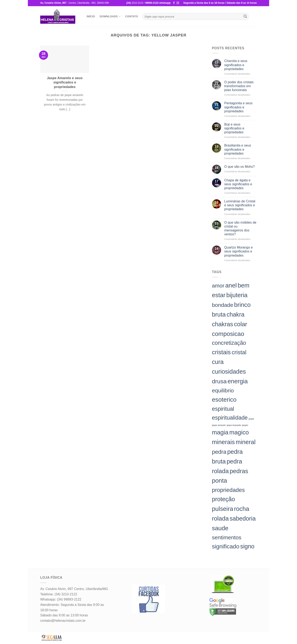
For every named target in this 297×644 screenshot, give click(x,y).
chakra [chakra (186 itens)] (236, 314)
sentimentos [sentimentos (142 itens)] (227, 537)
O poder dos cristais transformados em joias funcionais (239, 86)
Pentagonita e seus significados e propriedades (238, 107)
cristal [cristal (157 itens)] (239, 352)
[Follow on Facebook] (174, 3)
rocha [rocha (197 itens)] (242, 509)
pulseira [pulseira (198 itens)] (223, 509)
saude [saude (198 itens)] (220, 528)
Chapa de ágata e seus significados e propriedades (238, 184)
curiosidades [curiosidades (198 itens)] (229, 371)
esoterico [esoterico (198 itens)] (224, 399)
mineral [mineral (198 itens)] (246, 442)
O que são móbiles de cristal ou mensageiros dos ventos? (240, 228)
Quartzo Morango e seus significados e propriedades (238, 251)
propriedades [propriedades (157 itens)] (228, 490)
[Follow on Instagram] (178, 3)
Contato (131, 16)
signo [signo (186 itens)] (247, 546)
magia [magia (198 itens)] (220, 432)
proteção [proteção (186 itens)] (224, 499)
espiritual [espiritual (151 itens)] (223, 409)
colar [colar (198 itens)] (241, 324)
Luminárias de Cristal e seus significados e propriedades (240, 205)
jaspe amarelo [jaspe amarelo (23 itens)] (219, 425)
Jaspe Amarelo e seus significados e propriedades (65, 82)
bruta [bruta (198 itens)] (219, 314)
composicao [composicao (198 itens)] (228, 334)
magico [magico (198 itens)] (239, 432)
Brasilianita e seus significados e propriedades (238, 149)
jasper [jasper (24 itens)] (245, 425)
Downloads (110, 16)
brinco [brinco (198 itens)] (242, 305)
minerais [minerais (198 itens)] (223, 442)
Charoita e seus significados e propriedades (236, 65)
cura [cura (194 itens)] (218, 362)
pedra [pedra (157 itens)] (219, 452)
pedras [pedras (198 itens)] (239, 471)
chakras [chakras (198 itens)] (223, 324)
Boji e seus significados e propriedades (234, 128)
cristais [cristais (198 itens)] (221, 352)
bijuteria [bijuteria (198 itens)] (237, 295)
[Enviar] (245, 16)
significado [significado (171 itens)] (226, 546)
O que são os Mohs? (239, 167)
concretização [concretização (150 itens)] (229, 343)
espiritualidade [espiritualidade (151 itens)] (230, 418)
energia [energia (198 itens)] (238, 381)
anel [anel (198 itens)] (231, 285)
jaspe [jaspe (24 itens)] (251, 419)
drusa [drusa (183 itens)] (219, 381)
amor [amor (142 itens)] (218, 286)
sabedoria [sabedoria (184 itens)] (243, 518)
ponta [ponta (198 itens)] (220, 480)
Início (91, 16)
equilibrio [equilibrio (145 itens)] (223, 391)
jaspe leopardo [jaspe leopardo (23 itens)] (234, 425)
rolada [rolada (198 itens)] (220, 518)
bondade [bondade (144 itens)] (223, 305)
